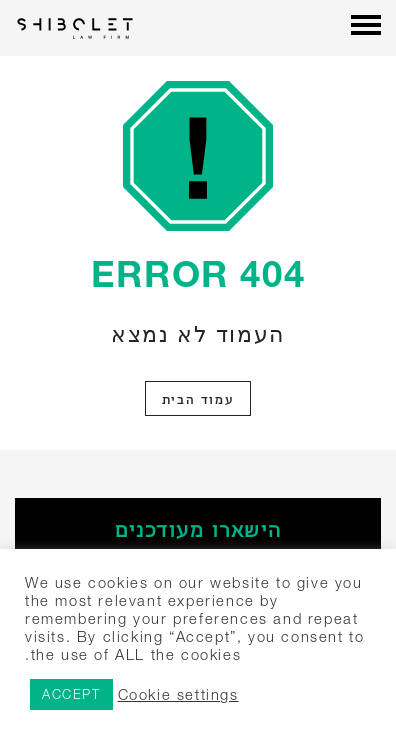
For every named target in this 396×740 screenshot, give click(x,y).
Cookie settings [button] (178, 694)
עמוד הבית (198, 398)
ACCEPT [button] (71, 694)
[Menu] (366, 27)
